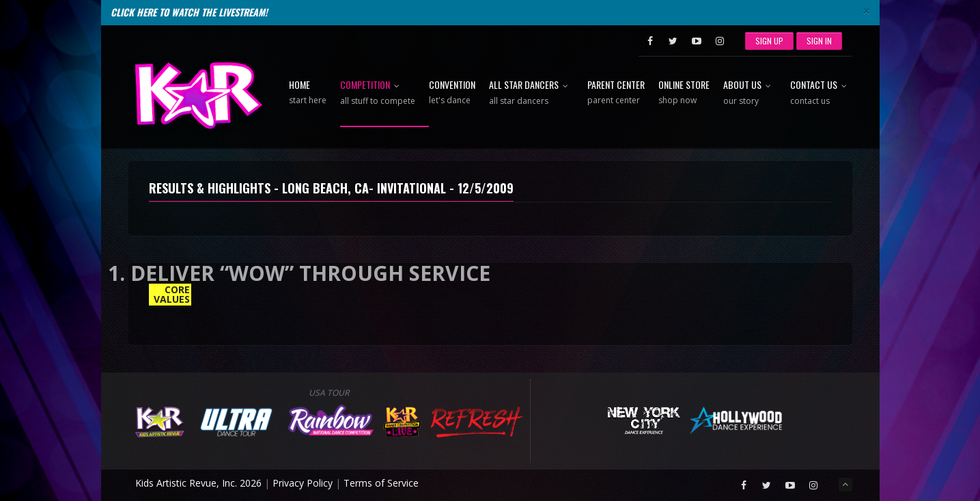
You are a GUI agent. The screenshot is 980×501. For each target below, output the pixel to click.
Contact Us (821, 93)
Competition (378, 93)
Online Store (684, 93)
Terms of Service (381, 483)
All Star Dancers (531, 93)
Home (308, 93)
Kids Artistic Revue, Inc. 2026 (198, 483)
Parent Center (616, 93)
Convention (452, 93)
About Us (750, 93)
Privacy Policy (303, 483)
